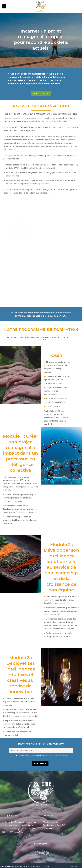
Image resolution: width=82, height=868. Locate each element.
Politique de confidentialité (55, 816)
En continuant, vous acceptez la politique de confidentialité (41, 747)
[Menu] (4, 6)
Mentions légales (50, 813)
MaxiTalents (48, 819)
